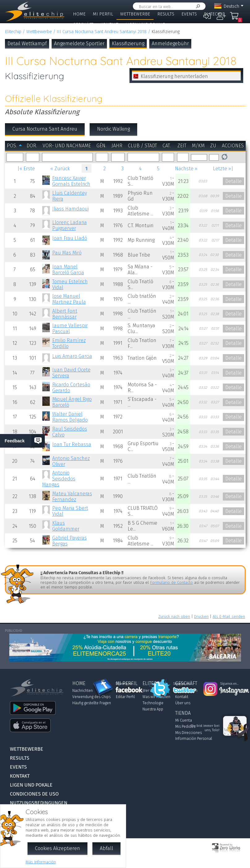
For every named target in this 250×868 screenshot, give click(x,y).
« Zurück (60, 169)
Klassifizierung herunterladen (174, 76)
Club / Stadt (142, 146)
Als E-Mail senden (229, 616)
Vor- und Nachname (67, 146)
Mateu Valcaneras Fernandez (72, 497)
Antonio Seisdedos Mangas (59, 479)
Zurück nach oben (174, 616)
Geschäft (83, 25)
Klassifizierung (128, 43)
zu (213, 146)
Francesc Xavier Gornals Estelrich (71, 181)
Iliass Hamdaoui (70, 209)
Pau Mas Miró (67, 253)
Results (166, 14)
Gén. (101, 146)
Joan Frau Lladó (70, 238)
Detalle (233, 181)
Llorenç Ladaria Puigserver (70, 225)
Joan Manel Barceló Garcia (68, 270)
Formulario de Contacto (172, 582)
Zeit (182, 146)
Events (189, 14)
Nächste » (186, 169)
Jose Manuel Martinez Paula (69, 299)
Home (79, 14)
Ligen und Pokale (145, 25)
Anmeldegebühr (170, 43)
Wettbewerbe (135, 14)
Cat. (167, 146)
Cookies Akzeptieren (57, 848)
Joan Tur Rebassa (72, 444)
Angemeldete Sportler (79, 43)
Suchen (197, 6)
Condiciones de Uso (34, 794)
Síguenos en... (125, 684)
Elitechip (214, 14)
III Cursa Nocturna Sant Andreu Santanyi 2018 (102, 32)
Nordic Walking (113, 129)
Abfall (106, 848)
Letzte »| (223, 169)
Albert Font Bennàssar (65, 314)
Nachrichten (83, 691)
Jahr (117, 146)
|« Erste (26, 169)
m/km (198, 146)
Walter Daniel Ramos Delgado (70, 417)
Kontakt (109, 25)
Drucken (201, 616)
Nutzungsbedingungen (39, 803)
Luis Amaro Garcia (72, 356)
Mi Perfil (103, 14)
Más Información (41, 862)
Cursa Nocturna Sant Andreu (45, 129)
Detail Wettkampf (27, 43)
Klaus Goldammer (66, 526)
